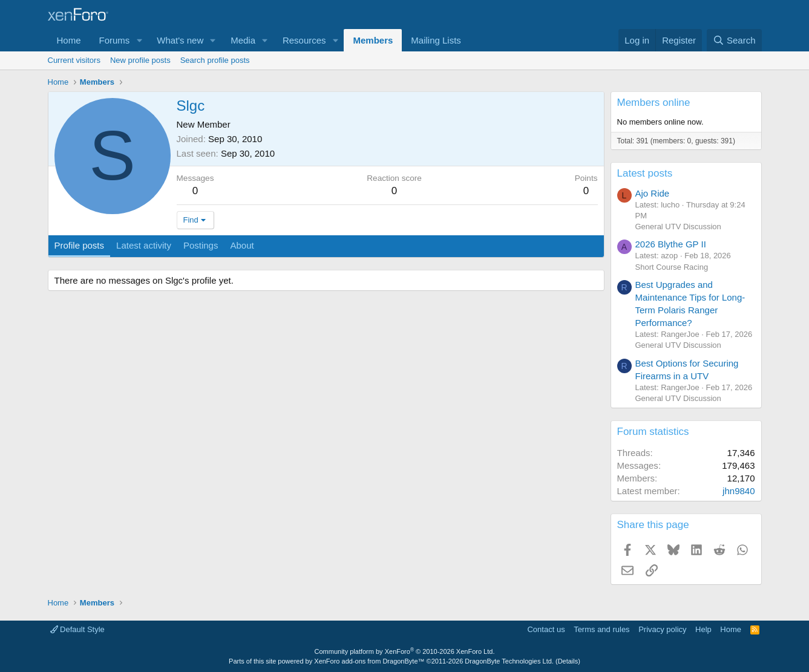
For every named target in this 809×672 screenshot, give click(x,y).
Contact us (546, 629)
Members (373, 40)
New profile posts (140, 60)
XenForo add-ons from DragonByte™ (369, 661)
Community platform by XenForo (405, 651)
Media (243, 40)
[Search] (734, 40)
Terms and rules (601, 629)
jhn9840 (739, 491)
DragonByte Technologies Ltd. (509, 661)
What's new (180, 40)
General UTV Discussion (678, 227)
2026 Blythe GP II (671, 244)
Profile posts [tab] (80, 245)
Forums (115, 40)
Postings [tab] (201, 245)
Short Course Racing (672, 267)
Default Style (77, 629)
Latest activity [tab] (144, 245)
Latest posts (645, 173)
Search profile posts (215, 60)
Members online (654, 103)
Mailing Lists (436, 40)
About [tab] (242, 245)
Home (69, 40)
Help (703, 629)
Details (568, 661)
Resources (304, 40)
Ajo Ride (653, 193)
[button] (139, 40)
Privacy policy (662, 629)
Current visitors (74, 60)
